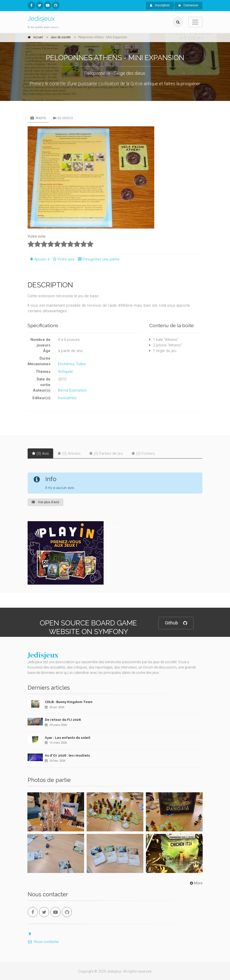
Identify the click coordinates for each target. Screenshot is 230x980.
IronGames (67, 398)
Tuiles (81, 364)
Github (176, 623)
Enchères (66, 364)
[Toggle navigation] (195, 22)
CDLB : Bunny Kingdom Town (69, 702)
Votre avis (63, 259)
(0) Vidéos (63, 118)
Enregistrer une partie (98, 259)
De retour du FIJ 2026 (63, 720)
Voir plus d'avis (45, 502)
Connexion (188, 5)
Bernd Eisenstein (72, 390)
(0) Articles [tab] (69, 453)
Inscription (160, 5)
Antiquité (65, 372)
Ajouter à (39, 259)
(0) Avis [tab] (40, 453)
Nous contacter (43, 942)
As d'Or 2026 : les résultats (67, 755)
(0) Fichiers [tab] (143, 453)
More (196, 883)
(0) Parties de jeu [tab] (106, 453)
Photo (38, 118)
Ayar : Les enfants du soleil (68, 738)
